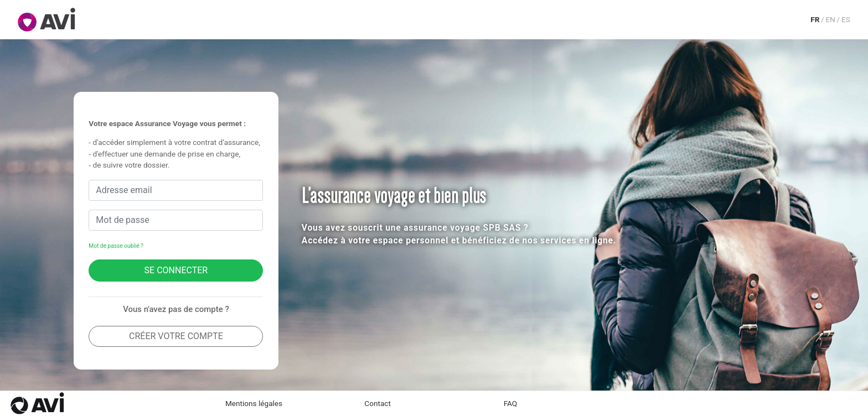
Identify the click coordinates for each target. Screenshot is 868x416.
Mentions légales (254, 403)
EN (830, 19)
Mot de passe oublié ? (116, 246)
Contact (378, 403)
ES (846, 19)
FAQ (511, 403)
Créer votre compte (176, 336)
